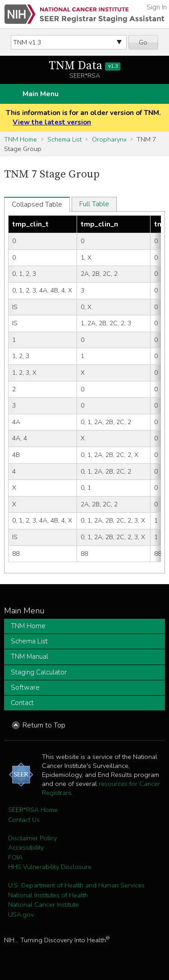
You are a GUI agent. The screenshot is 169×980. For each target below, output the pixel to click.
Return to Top (44, 725)
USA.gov (21, 914)
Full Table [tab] (94, 204)
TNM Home (21, 139)
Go (143, 42)
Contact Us (24, 820)
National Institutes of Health (48, 895)
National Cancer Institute (43, 905)
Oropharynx (109, 139)
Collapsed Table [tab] (37, 204)
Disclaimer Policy (32, 838)
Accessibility (26, 847)
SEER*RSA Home (33, 810)
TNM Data (84, 66)
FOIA (15, 857)
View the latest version (52, 122)
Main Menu (41, 94)
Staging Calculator (39, 672)
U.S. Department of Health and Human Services (76, 885)
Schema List (64, 139)
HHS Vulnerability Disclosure (50, 867)
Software (25, 687)
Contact (22, 703)
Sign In (157, 7)
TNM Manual (30, 656)
